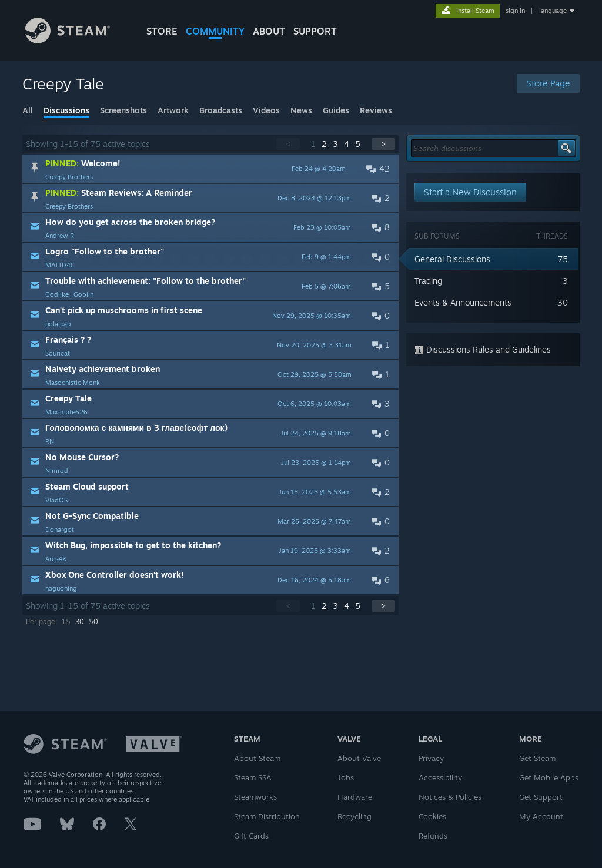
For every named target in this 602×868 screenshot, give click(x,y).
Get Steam (537, 758)
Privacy (431, 758)
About (269, 31)
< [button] (288, 144)
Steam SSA (253, 777)
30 (80, 621)
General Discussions (452, 259)
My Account (541, 816)
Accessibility (440, 777)
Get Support (541, 797)
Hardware (355, 797)
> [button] (383, 144)
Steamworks (255, 797)
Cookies (432, 816)
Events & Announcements (463, 302)
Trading (428, 281)
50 (93, 621)
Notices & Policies (450, 797)
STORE (162, 31)
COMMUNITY (215, 31)
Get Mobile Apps (549, 777)
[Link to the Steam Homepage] (76, 40)
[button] (210, 169)
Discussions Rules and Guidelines (483, 349)
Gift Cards (251, 836)
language (553, 11)
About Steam (257, 758)
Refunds (433, 836)
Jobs (346, 777)
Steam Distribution (267, 816)
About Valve (359, 758)
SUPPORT (315, 31)
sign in (515, 11)
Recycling (354, 816)
